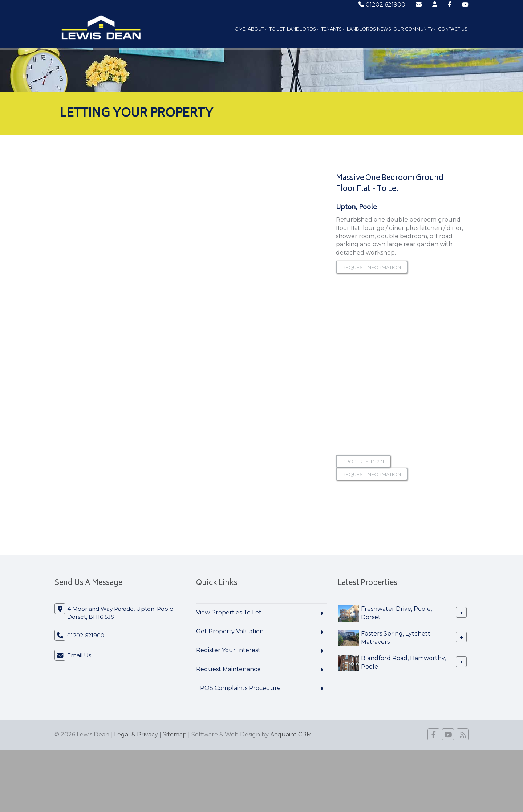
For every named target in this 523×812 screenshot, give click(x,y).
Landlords (303, 29)
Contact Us (453, 29)
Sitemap (175, 734)
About (257, 29)
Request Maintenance (228, 669)
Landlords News (369, 29)
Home (238, 29)
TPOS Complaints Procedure (238, 688)
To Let (277, 29)
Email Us (79, 655)
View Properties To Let (229, 612)
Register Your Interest (228, 650)
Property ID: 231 (363, 462)
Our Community (415, 29)
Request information (372, 267)
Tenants (333, 29)
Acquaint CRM (291, 734)
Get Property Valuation (230, 631)
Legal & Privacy (136, 734)
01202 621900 (382, 5)
